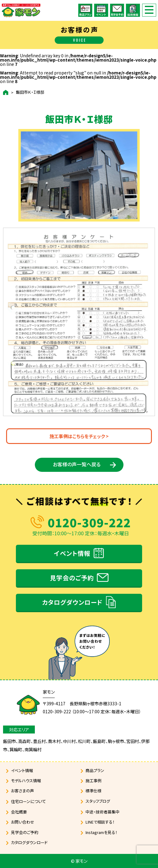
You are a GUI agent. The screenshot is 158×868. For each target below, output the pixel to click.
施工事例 (94, 781)
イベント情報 (72, 553)
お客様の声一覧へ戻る (77, 464)
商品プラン (95, 770)
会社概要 (19, 812)
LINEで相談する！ (100, 822)
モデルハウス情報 (26, 781)
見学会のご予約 (72, 578)
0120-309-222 (89, 522)
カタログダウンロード (72, 602)
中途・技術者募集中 (103, 812)
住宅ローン (29, 801)
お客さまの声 (22, 791)
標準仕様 (94, 791)
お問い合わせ (23, 822)
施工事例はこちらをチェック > (79, 436)
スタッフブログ (98, 801)
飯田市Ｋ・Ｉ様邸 (30, 92)
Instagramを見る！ (101, 832)
